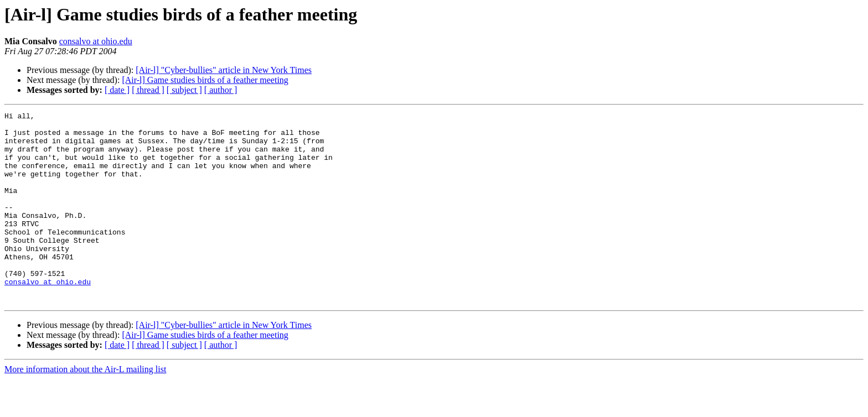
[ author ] (221, 90)
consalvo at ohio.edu (96, 41)
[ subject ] (184, 90)
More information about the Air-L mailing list (85, 407)
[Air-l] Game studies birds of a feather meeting (205, 80)
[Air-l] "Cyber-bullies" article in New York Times (224, 70)
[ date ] (117, 90)
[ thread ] (148, 90)
